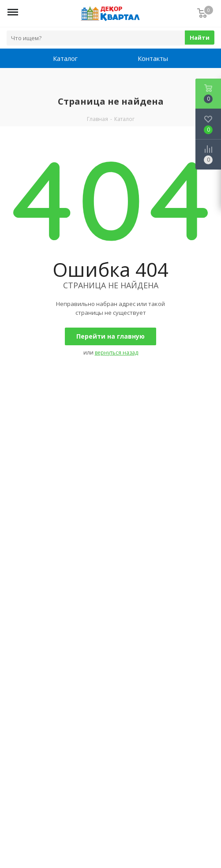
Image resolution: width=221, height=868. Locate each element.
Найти (200, 38)
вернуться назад (116, 353)
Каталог (65, 58)
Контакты (153, 58)
